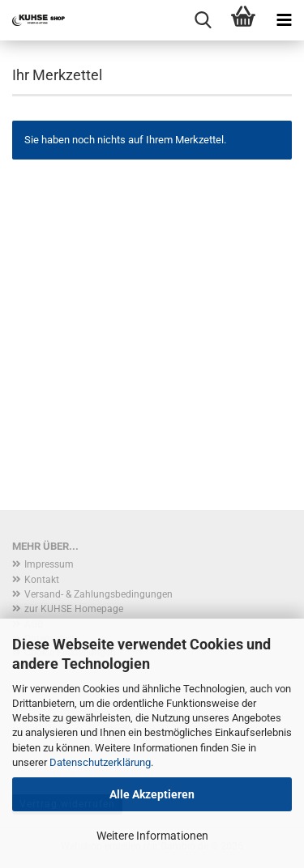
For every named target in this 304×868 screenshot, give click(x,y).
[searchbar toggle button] (203, 20)
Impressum (49, 564)
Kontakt (42, 580)
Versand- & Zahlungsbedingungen (98, 594)
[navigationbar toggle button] (284, 20)
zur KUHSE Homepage (74, 609)
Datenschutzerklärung (100, 762)
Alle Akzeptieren (152, 794)
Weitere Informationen (152, 836)
